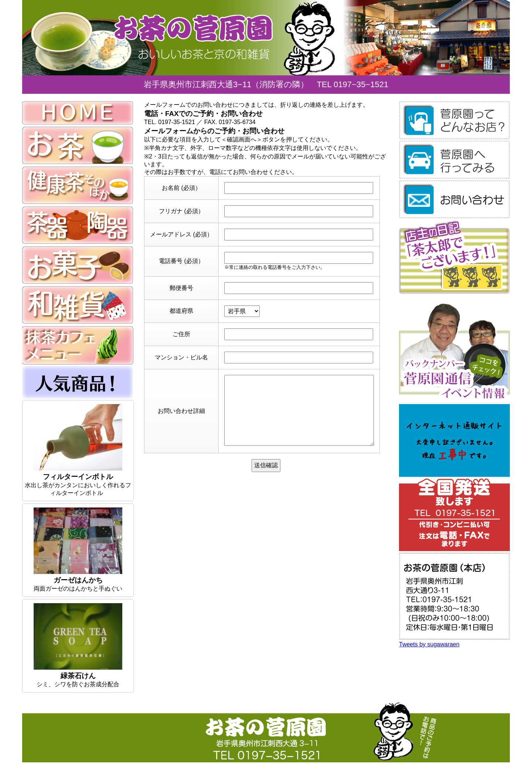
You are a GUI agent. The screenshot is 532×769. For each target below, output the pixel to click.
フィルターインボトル (78, 477)
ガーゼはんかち (78, 580)
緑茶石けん (78, 676)
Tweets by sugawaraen (429, 644)
